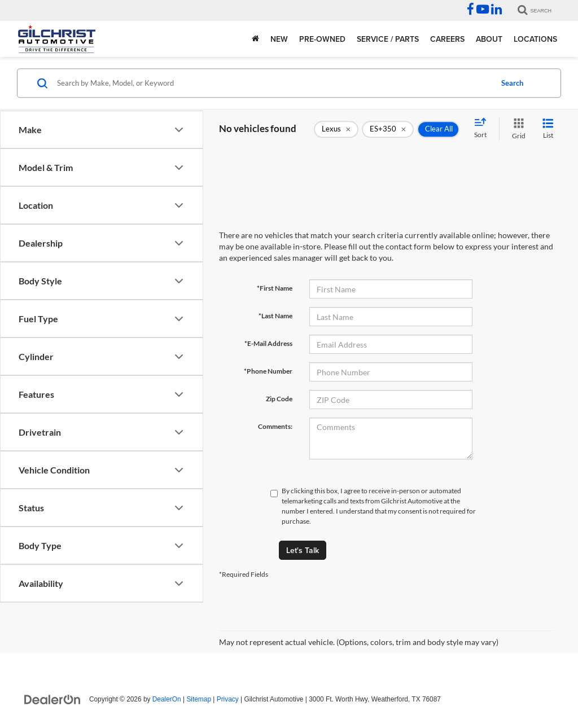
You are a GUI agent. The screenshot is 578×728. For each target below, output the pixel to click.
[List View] (548, 129)
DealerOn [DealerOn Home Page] (167, 699)
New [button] (279, 39)
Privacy (228, 699)
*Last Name (275, 316)
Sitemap (199, 699)
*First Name (275, 288)
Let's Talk (303, 550)
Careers (447, 39)
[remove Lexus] (336, 129)
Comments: (275, 426)
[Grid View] (516, 129)
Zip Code (279, 399)
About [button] (489, 39)
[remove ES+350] (388, 129)
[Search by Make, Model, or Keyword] (273, 83)
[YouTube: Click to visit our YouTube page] (483, 11)
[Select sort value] (484, 129)
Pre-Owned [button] (322, 39)
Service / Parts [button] (388, 39)
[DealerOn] (52, 699)
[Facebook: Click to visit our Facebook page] (470, 11)
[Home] (255, 39)
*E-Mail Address (268, 343)
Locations (535, 39)
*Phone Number (268, 371)
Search (512, 83)
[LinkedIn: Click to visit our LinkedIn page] (496, 11)
